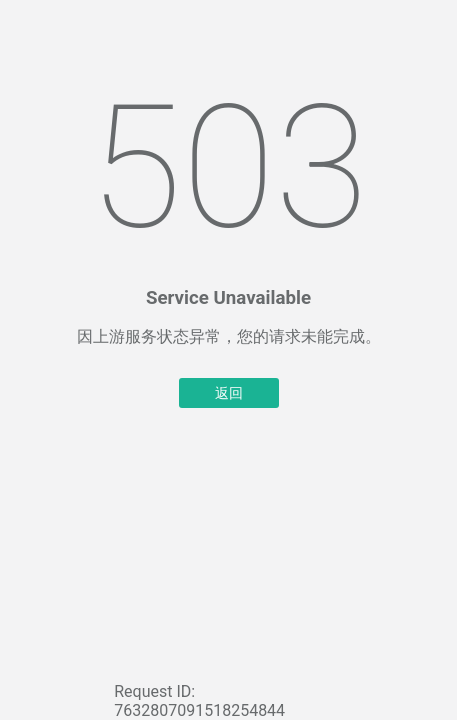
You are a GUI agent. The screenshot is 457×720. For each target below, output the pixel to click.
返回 (229, 393)
